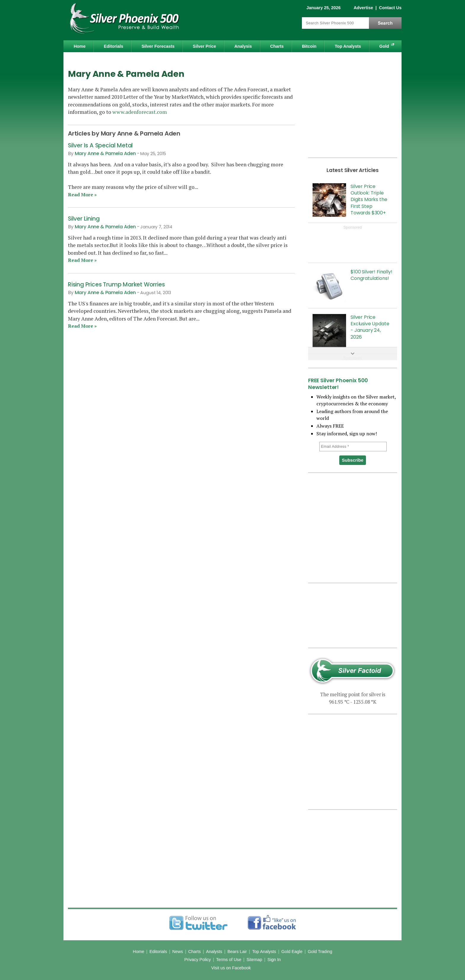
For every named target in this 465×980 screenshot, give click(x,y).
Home (79, 46)
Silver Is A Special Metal (100, 145)
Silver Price (204, 46)
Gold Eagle (292, 952)
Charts (277, 46)
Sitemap (254, 960)
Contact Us (390, 8)
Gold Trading (320, 952)
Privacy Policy (198, 960)
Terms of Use (229, 960)
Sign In (274, 960)
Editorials (114, 46)
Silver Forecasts (158, 46)
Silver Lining (84, 219)
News (178, 952)
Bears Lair (237, 952)
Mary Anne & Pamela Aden (105, 153)
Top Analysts (348, 46)
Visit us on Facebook (231, 968)
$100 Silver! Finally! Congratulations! (371, 275)
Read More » (82, 195)
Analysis (243, 46)
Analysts (214, 952)
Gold (384, 46)
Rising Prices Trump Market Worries (116, 285)
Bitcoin (309, 46)
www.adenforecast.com (140, 112)
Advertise (363, 8)
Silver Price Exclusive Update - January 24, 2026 (370, 327)
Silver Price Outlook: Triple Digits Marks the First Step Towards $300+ (369, 200)
